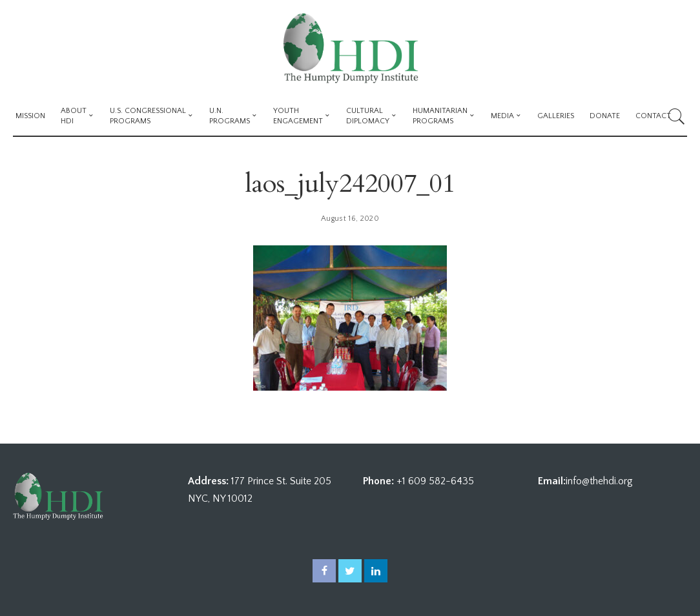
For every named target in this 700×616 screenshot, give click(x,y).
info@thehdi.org (599, 481)
